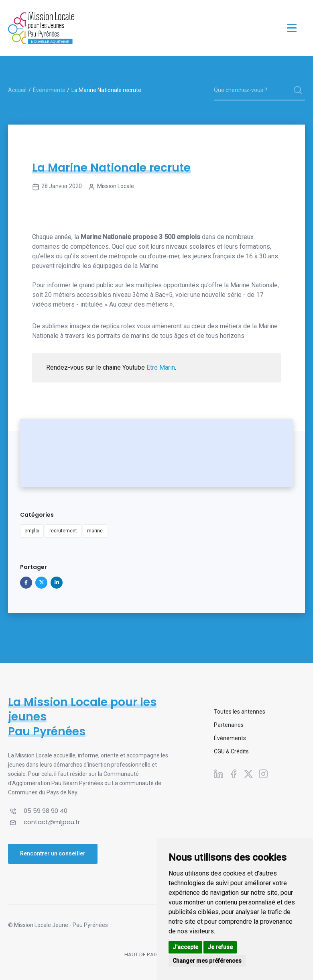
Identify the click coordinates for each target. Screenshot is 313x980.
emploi (32, 531)
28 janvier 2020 (57, 187)
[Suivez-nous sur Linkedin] (219, 773)
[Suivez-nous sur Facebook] (234, 773)
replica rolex (118, 326)
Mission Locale (111, 187)
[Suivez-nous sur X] (248, 773)
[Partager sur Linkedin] (57, 583)
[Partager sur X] (41, 583)
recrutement (63, 531)
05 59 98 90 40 (46, 811)
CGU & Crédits (231, 751)
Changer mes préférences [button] (207, 961)
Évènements (49, 90)
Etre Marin (161, 367)
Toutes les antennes (240, 712)
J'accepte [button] (185, 947)
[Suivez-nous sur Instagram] (263, 773)
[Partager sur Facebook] (26, 583)
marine (95, 531)
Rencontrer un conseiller (53, 853)
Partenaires (229, 725)
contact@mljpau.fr (52, 822)
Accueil (17, 90)
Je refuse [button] (220, 947)
